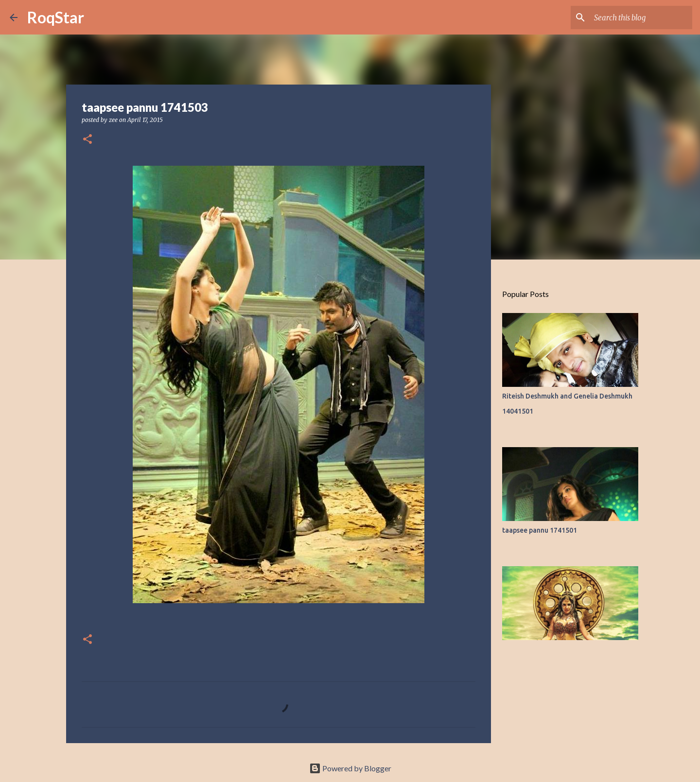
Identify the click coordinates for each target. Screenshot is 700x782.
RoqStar (56, 17)
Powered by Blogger (350, 768)
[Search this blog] (641, 17)
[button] (87, 140)
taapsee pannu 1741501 (540, 530)
